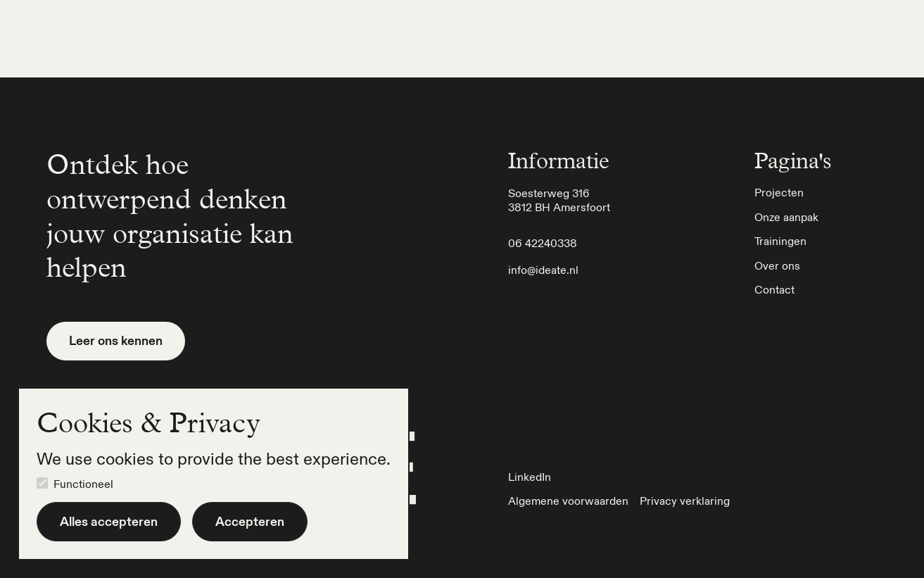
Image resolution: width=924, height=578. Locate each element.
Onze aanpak (631, 39)
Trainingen (715, 39)
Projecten (548, 39)
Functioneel (83, 484)
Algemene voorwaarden (568, 501)
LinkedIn (530, 477)
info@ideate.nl (543, 270)
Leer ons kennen (116, 340)
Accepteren (250, 521)
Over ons (788, 39)
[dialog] (214, 474)
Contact (854, 39)
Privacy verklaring (685, 501)
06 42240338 (543, 243)
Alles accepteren (109, 521)
